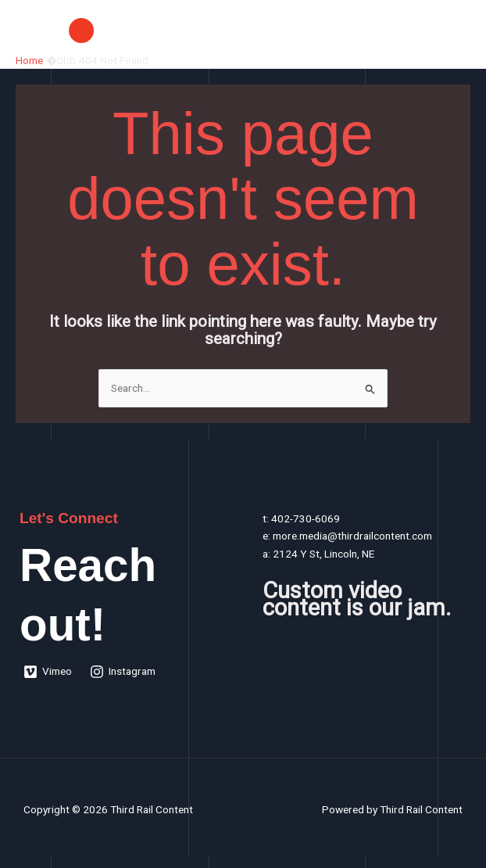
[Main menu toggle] (455, 30)
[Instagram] (123, 672)
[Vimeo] (48, 672)
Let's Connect (69, 518)
